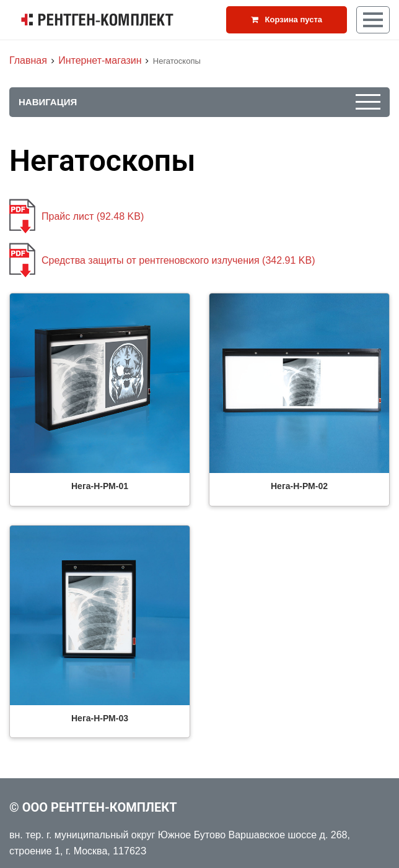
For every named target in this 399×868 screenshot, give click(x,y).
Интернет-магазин (100, 60)
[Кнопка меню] (373, 20)
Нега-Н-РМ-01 (100, 486)
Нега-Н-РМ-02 (299, 486)
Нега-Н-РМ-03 (100, 718)
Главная (28, 60)
